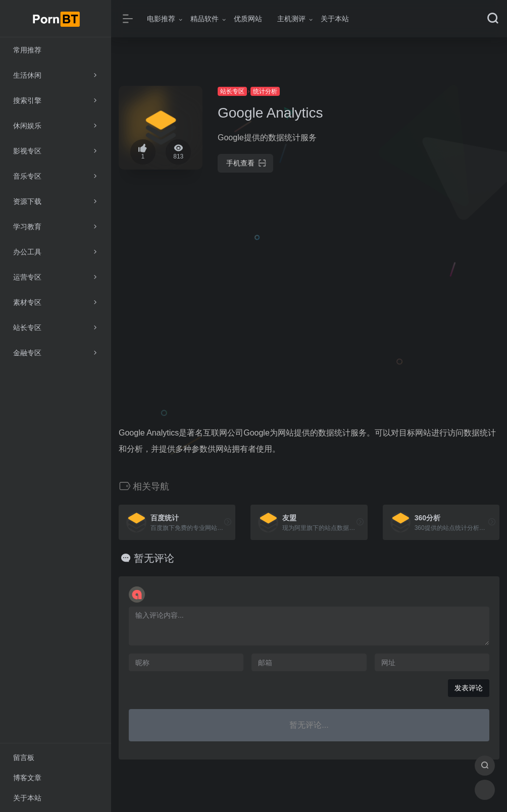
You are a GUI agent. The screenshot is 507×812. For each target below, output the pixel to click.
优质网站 (248, 19)
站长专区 (232, 91)
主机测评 (291, 19)
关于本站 (335, 19)
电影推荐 (161, 19)
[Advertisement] (441, 237)
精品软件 (205, 19)
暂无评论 (154, 558)
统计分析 (265, 91)
